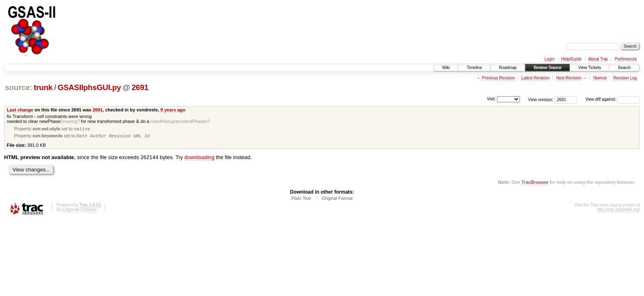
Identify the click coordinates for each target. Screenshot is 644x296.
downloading (199, 159)
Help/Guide (571, 59)
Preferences (626, 59)
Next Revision (569, 78)
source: (18, 87)
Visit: (491, 99)
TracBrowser (535, 184)
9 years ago (173, 110)
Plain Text (301, 200)
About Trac (598, 59)
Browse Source (547, 68)
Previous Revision (499, 78)
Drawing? (70, 121)
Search (624, 68)
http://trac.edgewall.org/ (619, 211)
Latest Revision (536, 78)
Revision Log (625, 78)
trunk (43, 87)
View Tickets (590, 68)
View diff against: (613, 99)
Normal (600, 78)
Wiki (446, 68)
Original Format (337, 200)
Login (550, 59)
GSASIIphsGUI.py (89, 87)
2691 (140, 87)
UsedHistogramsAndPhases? (180, 121)
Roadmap (508, 68)
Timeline (474, 68)
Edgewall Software (79, 211)
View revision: (541, 99)
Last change (20, 110)
